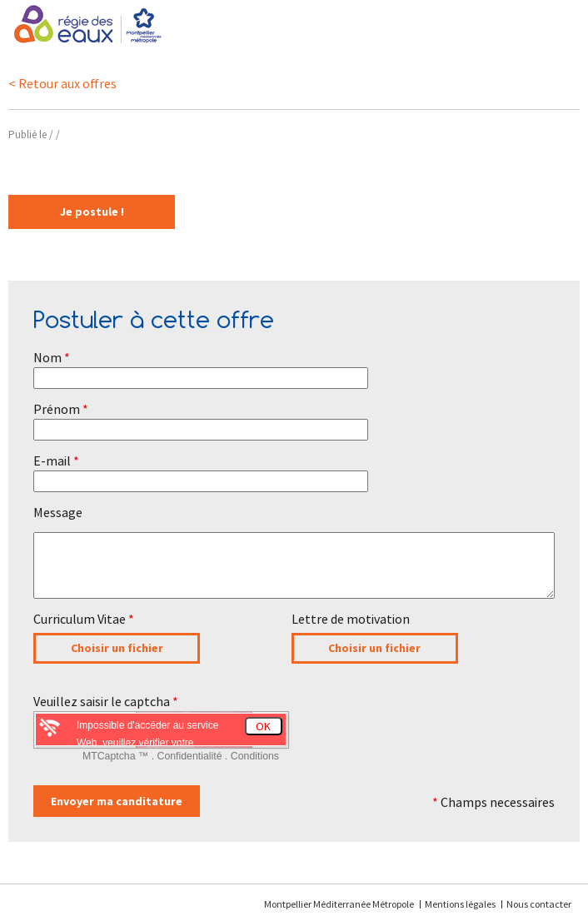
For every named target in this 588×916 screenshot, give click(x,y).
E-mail (56, 460)
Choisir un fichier (117, 648)
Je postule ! (92, 212)
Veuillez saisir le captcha (106, 701)
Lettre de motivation (351, 619)
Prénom (61, 409)
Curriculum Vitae (84, 619)
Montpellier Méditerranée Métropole (340, 904)
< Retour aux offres (62, 83)
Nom (52, 357)
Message (58, 512)
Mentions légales (460, 904)
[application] (546, 874)
